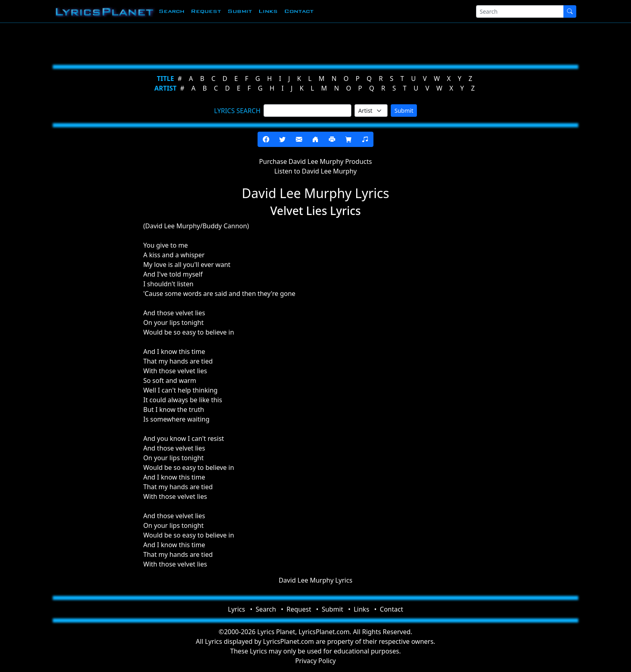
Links (268, 11)
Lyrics (236, 609)
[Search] (520, 11)
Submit (240, 11)
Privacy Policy (316, 661)
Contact (299, 11)
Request (206, 11)
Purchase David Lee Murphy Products (315, 161)
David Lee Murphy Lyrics (315, 580)
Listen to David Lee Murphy (315, 171)
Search (171, 11)
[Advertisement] (276, 42)
